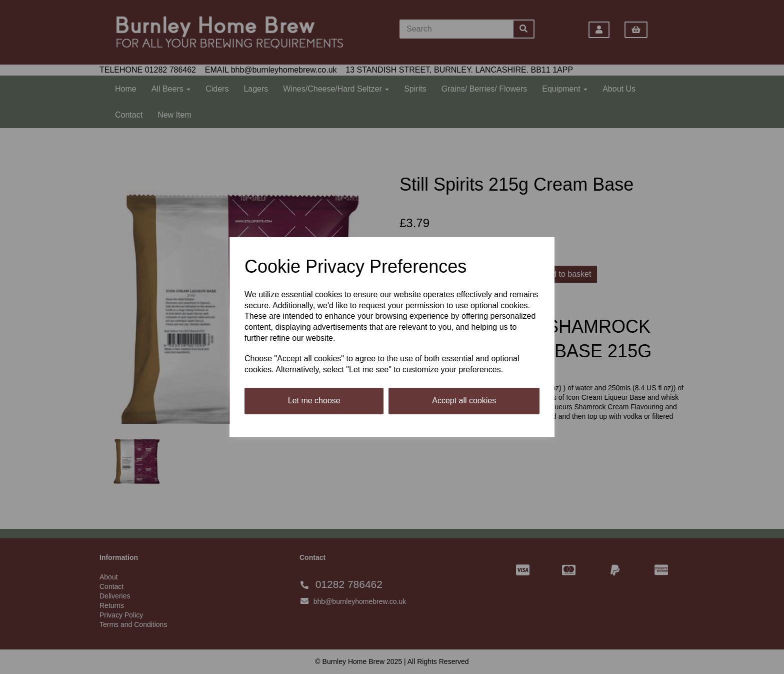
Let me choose (314, 401)
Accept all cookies (464, 401)
